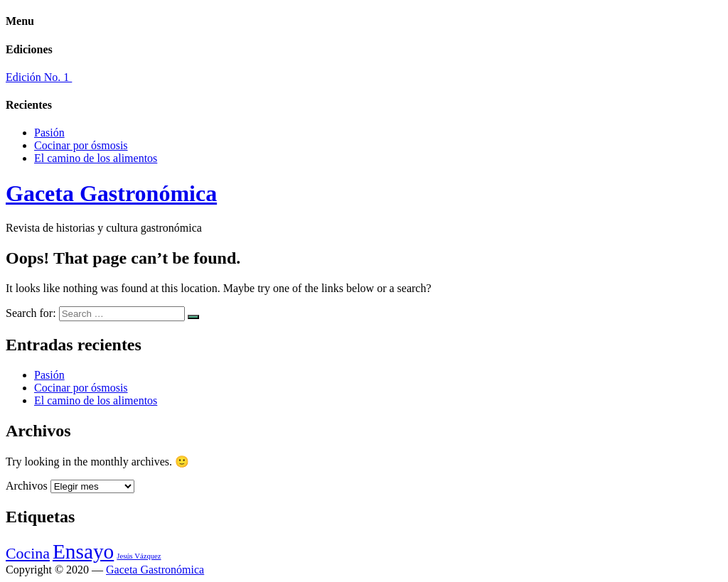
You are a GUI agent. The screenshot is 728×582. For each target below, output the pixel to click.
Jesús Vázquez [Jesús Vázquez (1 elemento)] (139, 556)
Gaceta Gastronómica (111, 193)
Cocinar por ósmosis (81, 145)
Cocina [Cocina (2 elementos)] (28, 554)
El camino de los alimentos (96, 158)
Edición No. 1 (39, 77)
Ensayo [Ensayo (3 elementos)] (83, 551)
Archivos (27, 486)
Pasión (49, 133)
